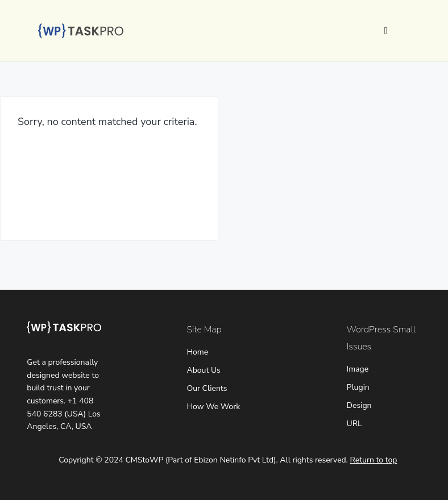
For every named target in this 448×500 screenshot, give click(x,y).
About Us (203, 370)
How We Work (213, 407)
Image (358, 369)
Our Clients (207, 388)
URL (354, 424)
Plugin (358, 387)
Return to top (374, 460)
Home (197, 352)
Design (359, 405)
